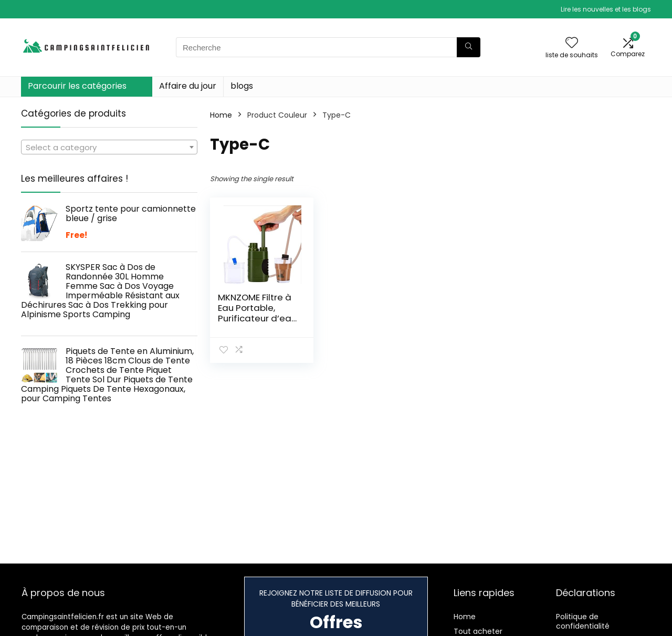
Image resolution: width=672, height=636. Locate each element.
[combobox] (109, 147)
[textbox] (109, 148)
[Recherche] (469, 47)
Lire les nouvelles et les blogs (606, 9)
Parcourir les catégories (77, 86)
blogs (242, 86)
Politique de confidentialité (583, 621)
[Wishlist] (572, 43)
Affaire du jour (188, 86)
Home (221, 115)
